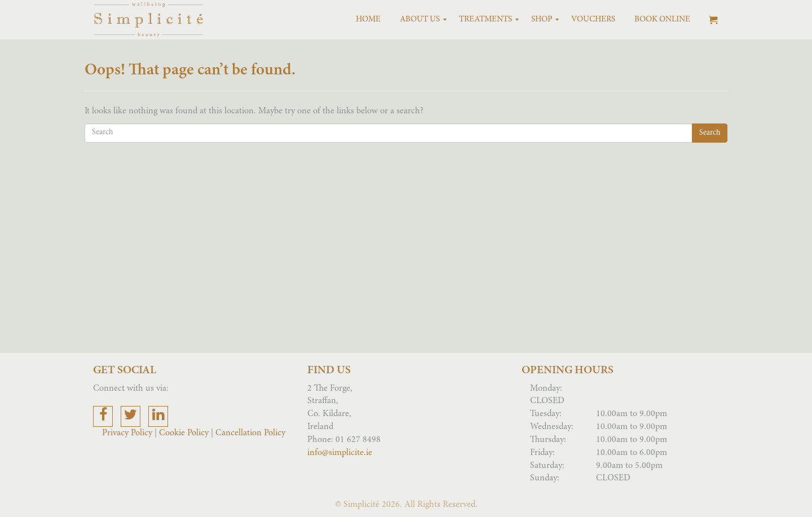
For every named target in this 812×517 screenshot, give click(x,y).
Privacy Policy (128, 433)
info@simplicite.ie (340, 453)
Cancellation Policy (250, 433)
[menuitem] (368, 20)
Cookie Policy (184, 433)
